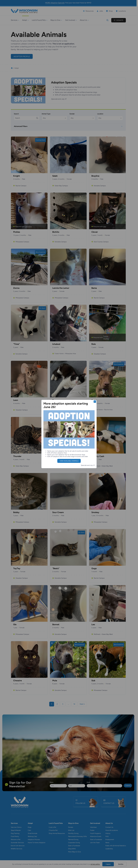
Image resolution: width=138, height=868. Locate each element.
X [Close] (95, 402)
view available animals (69, 461)
